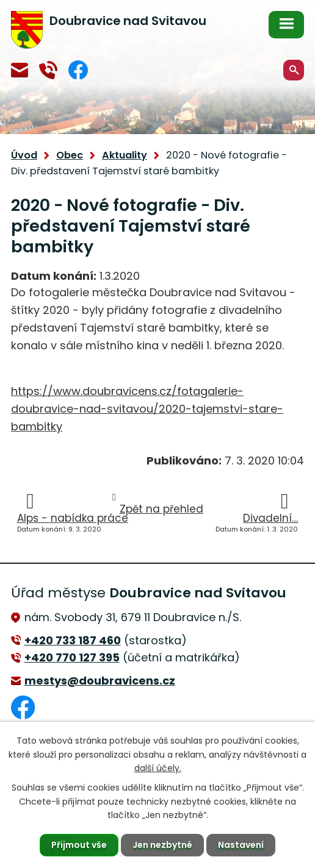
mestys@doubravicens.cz (20, 70)
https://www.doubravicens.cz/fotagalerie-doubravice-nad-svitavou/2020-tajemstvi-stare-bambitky (147, 409)
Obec (70, 155)
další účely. (158, 768)
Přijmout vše (79, 845)
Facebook (78, 70)
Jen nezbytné (162, 845)
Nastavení (241, 845)
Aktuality (125, 155)
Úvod (24, 155)
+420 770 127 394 (48, 70)
